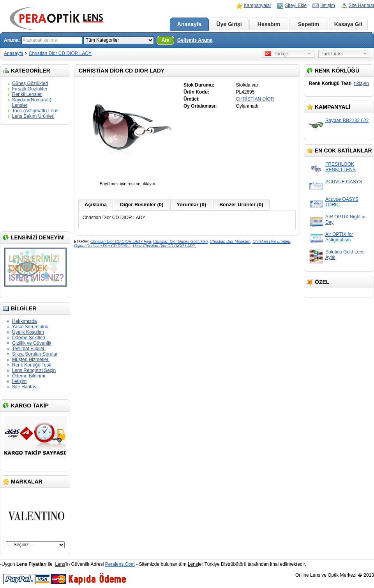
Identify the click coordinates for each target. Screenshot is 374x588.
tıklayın (362, 83)
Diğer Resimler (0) (142, 205)
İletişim (327, 5)
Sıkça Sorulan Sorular (35, 354)
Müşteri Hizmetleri (31, 360)
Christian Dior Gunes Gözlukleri (180, 242)
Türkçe (276, 54)
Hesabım (269, 24)
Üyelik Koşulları (28, 332)
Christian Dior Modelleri (230, 242)
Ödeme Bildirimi (29, 376)
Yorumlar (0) (191, 205)
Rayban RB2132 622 (347, 120)
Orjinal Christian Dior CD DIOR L (102, 246)
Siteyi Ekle (296, 5)
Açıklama (96, 205)
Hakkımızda (24, 321)
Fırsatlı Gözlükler (30, 89)
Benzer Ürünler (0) (241, 205)
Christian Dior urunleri (271, 242)
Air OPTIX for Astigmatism (339, 237)
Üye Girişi (229, 24)
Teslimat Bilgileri (29, 349)
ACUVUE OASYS (344, 182)
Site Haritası (361, 5)
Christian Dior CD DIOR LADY (60, 53)
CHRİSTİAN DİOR (255, 99)
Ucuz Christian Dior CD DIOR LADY (164, 246)
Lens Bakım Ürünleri (33, 116)
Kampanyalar (258, 5)
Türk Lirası (332, 54)
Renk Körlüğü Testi (32, 365)
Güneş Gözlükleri (30, 83)
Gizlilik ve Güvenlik (32, 343)
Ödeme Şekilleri (29, 338)
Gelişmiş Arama (195, 40)
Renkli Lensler (27, 94)
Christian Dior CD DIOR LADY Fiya (121, 242)
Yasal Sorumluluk (30, 327)
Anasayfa (189, 24)
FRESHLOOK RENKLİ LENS (340, 167)
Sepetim (309, 24)
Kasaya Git (348, 24)
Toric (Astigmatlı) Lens (35, 111)
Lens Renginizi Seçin (34, 370)
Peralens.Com (120, 564)
